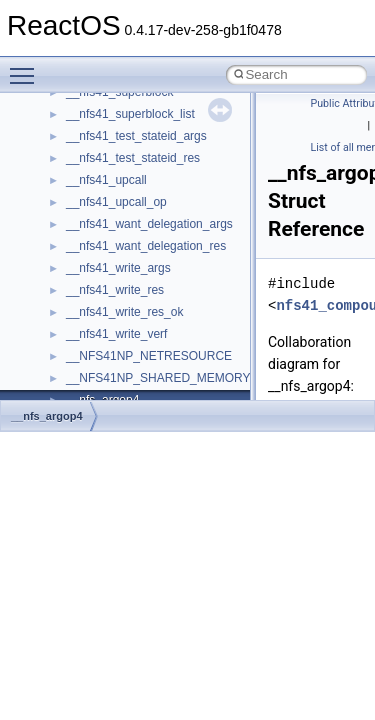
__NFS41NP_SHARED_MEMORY (158, 378)
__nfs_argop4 (47, 416)
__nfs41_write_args (118, 268)
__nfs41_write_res (115, 290)
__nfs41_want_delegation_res (146, 246)
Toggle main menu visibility (27, 67)
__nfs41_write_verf (116, 334)
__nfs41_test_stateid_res (133, 158)
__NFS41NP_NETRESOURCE (149, 356)
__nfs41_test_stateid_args (136, 136)
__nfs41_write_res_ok (124, 312)
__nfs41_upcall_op (116, 202)
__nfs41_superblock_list (130, 114)
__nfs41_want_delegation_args (149, 224)
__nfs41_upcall (106, 180)
